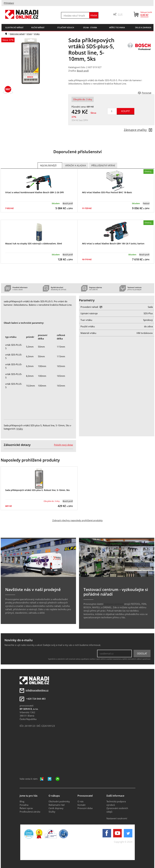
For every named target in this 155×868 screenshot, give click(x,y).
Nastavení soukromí (117, 818)
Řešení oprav (26, 808)
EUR (120, 14)
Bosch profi (83, 71)
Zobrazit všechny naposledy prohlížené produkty (77, 520)
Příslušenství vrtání (103, 165)
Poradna (24, 805)
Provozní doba (85, 808)
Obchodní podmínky (59, 801)
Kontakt (81, 805)
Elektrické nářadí (17, 34)
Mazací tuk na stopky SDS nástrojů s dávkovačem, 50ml (34, 244)
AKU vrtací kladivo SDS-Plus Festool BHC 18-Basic (107, 192)
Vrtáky (37, 34)
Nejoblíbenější (48, 165)
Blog (22, 801)
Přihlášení (9, 3)
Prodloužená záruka (30, 812)
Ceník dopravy (56, 808)
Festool (146, 203)
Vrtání (29, 34)
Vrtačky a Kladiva (76, 165)
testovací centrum (114, 604)
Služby (52, 812)
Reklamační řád (57, 805)
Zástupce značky (138, 130)
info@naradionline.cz (37, 690)
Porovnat (147, 93)
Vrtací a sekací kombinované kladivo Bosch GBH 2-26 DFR (34, 192)
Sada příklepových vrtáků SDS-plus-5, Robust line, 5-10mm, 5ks (37, 490)
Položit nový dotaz (63, 445)
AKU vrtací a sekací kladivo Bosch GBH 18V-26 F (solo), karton (113, 244)
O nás (80, 801)
